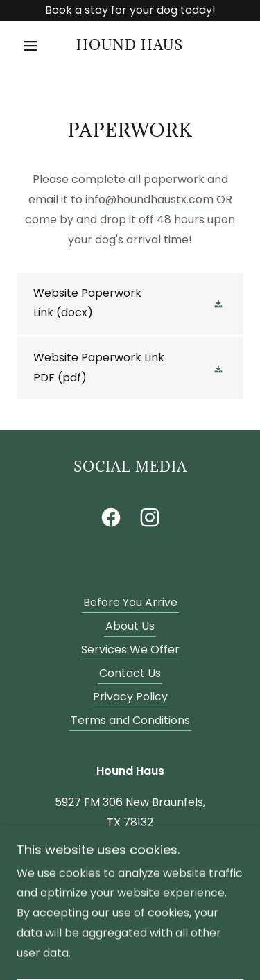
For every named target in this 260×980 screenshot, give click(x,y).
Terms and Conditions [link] (130, 720)
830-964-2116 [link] (130, 853)
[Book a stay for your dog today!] (130, 10)
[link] (130, 46)
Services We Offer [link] (130, 650)
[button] (34, 46)
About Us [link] (130, 626)
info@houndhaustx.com (149, 199)
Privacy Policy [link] (130, 697)
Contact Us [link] (130, 673)
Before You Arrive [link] (130, 602)
